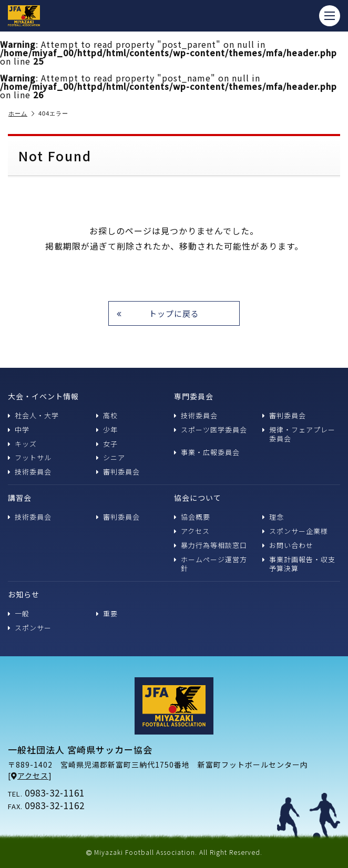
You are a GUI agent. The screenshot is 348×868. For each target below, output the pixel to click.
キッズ (22, 444)
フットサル (30, 457)
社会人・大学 (33, 415)
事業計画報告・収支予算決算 (299, 564)
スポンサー (30, 628)
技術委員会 (30, 472)
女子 (107, 444)
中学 (19, 430)
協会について (198, 498)
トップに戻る (158, 313)
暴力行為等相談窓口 (211, 545)
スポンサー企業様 (295, 531)
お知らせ (24, 594)
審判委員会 (118, 472)
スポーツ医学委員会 (211, 430)
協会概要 (192, 517)
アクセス (192, 531)
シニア (111, 457)
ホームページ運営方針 (211, 564)
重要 (107, 613)
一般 (19, 613)
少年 (107, 430)
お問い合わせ (288, 545)
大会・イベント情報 (43, 396)
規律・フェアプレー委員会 (299, 434)
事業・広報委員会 (207, 452)
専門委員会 (194, 396)
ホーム (22, 114)
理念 (273, 517)
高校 (107, 415)
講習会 (20, 498)
